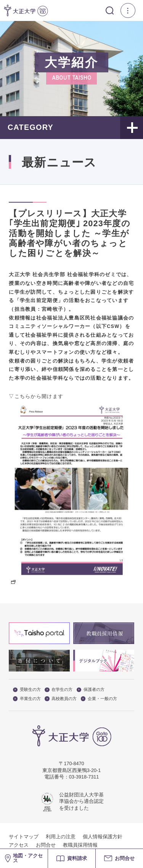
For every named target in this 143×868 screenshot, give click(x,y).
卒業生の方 (27, 699)
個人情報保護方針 (103, 837)
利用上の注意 (61, 837)
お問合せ (46, 845)
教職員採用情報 (80, 845)
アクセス (19, 845)
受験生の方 (27, 690)
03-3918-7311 (84, 777)
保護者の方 (91, 690)
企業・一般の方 (99, 699)
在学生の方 (59, 690)
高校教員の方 (61, 699)
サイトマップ (24, 837)
